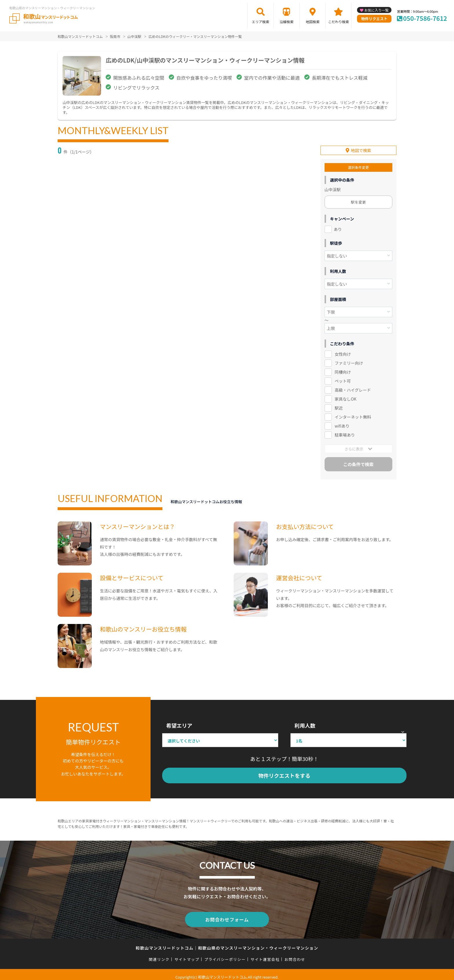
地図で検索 (361, 147)
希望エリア (179, 722)
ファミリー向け (349, 359)
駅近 (339, 404)
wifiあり (342, 422)
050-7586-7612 (425, 18)
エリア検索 (261, 22)
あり (338, 226)
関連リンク (159, 955)
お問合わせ (295, 955)
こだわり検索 (338, 22)
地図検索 (313, 22)
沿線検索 (287, 22)
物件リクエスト (374, 19)
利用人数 (305, 722)
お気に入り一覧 (376, 10)
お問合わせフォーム (227, 915)
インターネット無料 (353, 413)
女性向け (343, 351)
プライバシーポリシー (225, 955)
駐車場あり (345, 431)
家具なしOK (346, 395)
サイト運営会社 (265, 955)
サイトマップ (187, 955)
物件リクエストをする (284, 772)
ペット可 (343, 377)
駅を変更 (358, 199)
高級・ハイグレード (353, 386)
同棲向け (343, 368)
